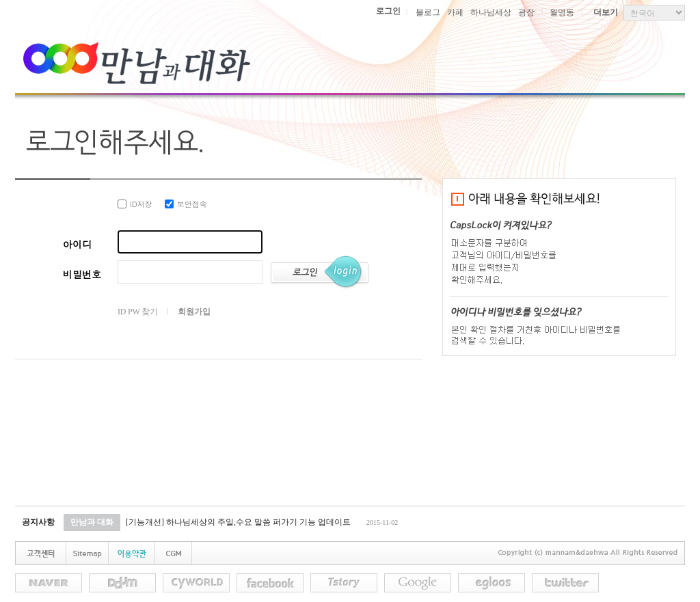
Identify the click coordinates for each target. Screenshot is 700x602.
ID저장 (135, 204)
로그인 (388, 11)
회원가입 (194, 312)
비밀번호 (82, 274)
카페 (455, 12)
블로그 (428, 12)
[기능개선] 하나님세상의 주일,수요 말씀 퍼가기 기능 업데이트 (238, 522)
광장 (526, 12)
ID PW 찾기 (138, 312)
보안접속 (186, 204)
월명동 (562, 12)
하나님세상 (491, 12)
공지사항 (38, 522)
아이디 (77, 244)
